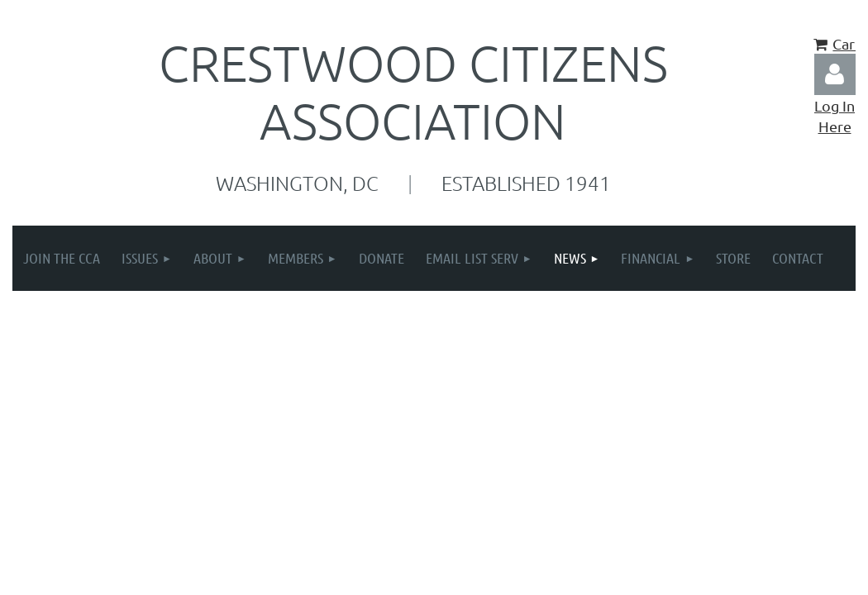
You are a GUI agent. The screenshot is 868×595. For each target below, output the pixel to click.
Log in (835, 74)
